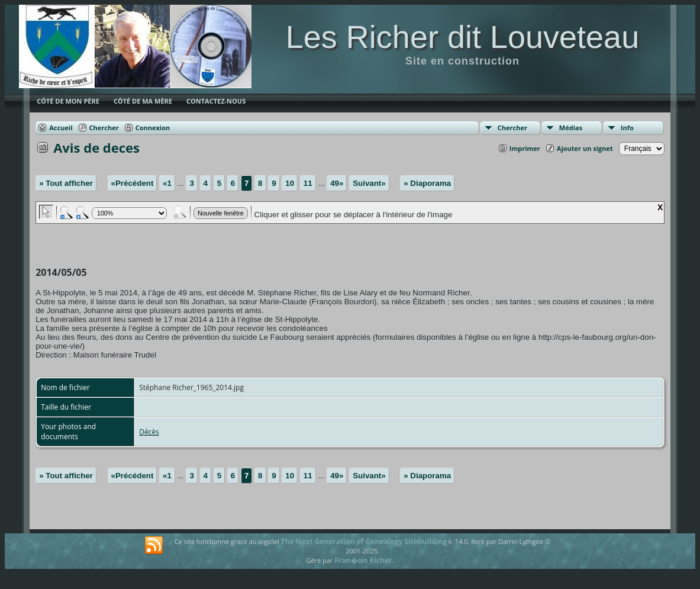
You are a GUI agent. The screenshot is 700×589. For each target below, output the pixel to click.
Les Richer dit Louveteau (462, 37)
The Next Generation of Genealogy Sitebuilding (364, 541)
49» (337, 183)
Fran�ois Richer (363, 560)
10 (290, 183)
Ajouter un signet (585, 148)
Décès (149, 432)
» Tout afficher (66, 183)
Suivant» (369, 183)
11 (308, 183)
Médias (571, 128)
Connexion (153, 128)
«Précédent (133, 183)
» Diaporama (427, 183)
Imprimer (525, 148)
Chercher (512, 128)
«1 (167, 183)
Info (627, 128)
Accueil (61, 128)
